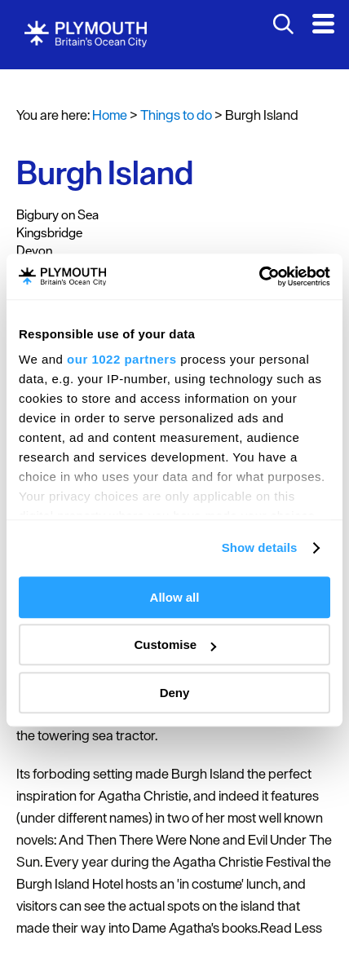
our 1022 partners (121, 359)
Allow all (175, 597)
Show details (260, 547)
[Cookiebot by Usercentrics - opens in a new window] (259, 276)
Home (110, 115)
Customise (175, 645)
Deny (175, 693)
